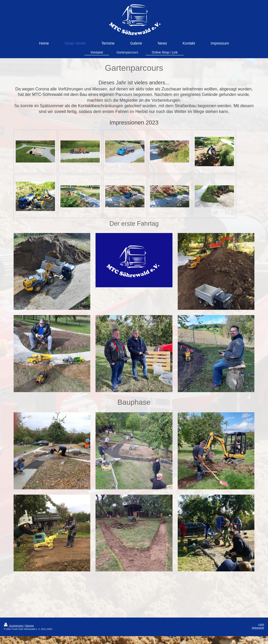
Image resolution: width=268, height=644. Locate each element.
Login (261, 624)
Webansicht (258, 628)
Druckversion (14, 626)
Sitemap (29, 626)
